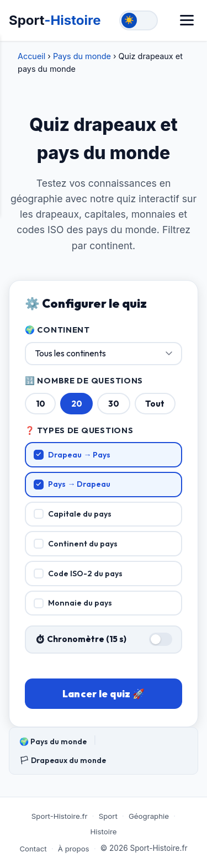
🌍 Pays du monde (53, 741)
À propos (74, 849)
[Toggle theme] (139, 20)
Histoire (104, 832)
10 (41, 404)
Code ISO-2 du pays (78, 574)
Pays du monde (82, 56)
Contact (33, 849)
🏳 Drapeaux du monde (63, 760)
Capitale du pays (73, 514)
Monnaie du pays (73, 603)
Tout (155, 404)
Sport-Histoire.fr (60, 816)
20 (77, 404)
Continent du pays (76, 544)
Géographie (149, 816)
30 (114, 404)
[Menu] (187, 20)
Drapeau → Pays (72, 455)
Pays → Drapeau (72, 484)
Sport (55, 20)
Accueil (31, 56)
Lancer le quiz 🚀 (104, 694)
